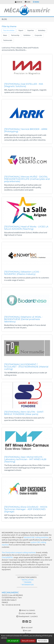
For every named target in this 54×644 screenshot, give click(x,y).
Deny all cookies (28, 641)
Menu (36, 2)
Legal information (27, 614)
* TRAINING (27, 582)
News (5, 35)
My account (27, 628)
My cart (27, 631)
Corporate (38, 35)
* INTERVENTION (27, 585)
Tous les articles (9, 30)
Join (28, 2)
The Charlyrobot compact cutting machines (19, 553)
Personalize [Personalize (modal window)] (43, 641)
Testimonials (8, 40)
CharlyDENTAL (8, 557)
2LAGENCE (34, 617)
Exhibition (27, 35)
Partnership (15, 35)
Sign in (18, 2)
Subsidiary (42, 30)
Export (21, 30)
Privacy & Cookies (27, 610)
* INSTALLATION (27, 580)
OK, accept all (13, 641)
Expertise (31, 30)
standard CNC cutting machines (36, 537)
